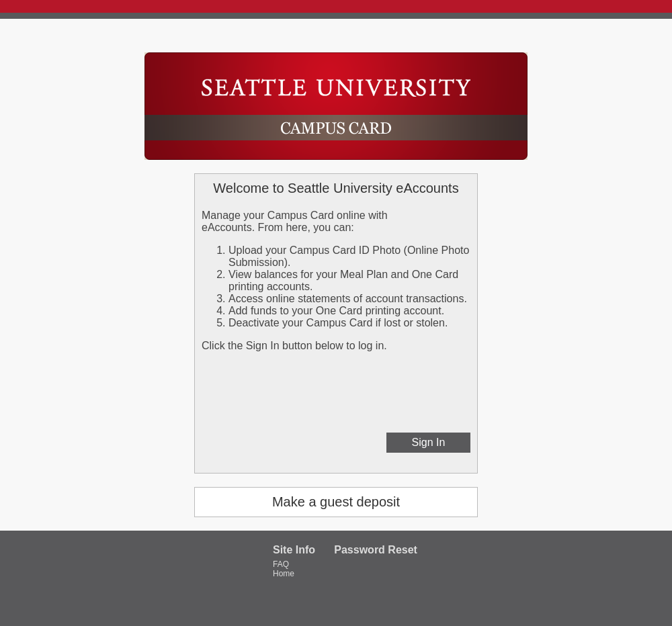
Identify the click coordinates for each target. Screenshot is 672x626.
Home (284, 574)
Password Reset (376, 550)
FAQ (281, 564)
